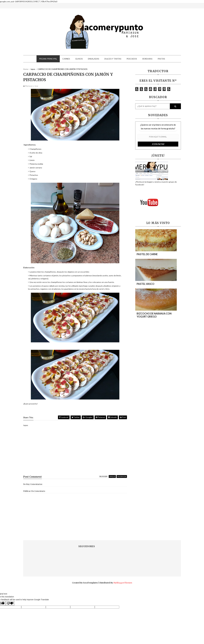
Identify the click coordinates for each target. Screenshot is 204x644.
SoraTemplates (90, 583)
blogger (103, 476)
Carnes (66, 59)
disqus (112, 476)
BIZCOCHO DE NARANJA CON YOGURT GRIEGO (154, 315)
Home (26, 69)
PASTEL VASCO (145, 284)
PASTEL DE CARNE (147, 254)
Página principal (48, 59)
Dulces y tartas (113, 59)
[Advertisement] (75, 452)
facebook (122, 476)
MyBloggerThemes (123, 583)
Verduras (147, 59)
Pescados (132, 59)
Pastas (161, 59)
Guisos (79, 59)
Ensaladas (94, 59)
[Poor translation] (10, 603)
